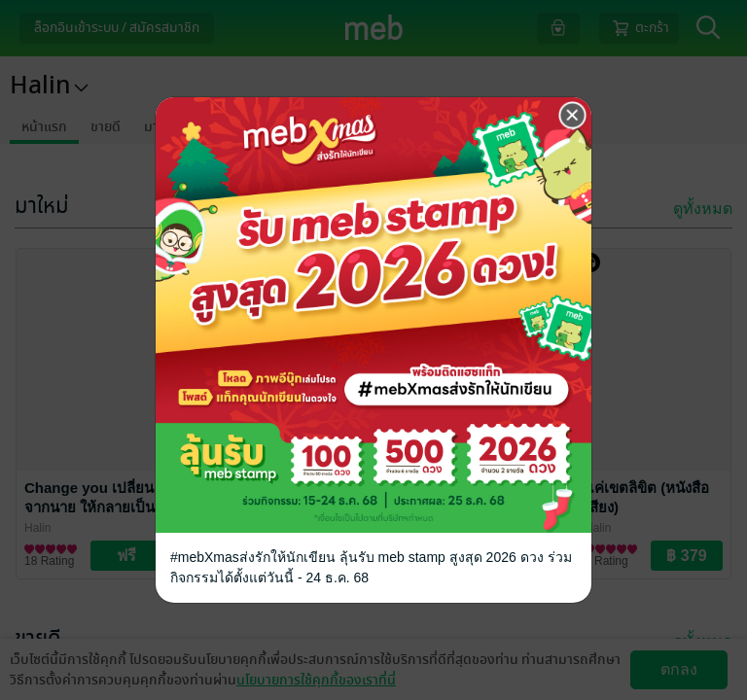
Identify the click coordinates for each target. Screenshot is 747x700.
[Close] (573, 116)
